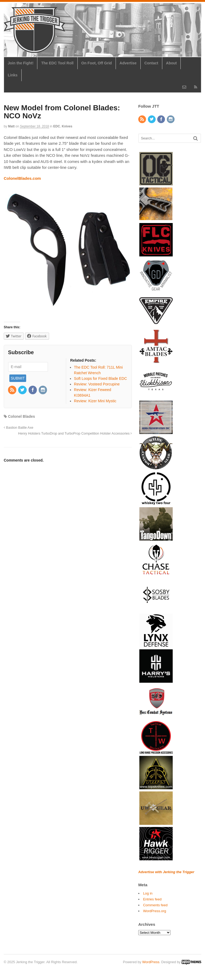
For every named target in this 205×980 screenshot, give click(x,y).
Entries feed (152, 899)
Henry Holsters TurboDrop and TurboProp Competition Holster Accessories (75, 434)
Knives (67, 126)
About (171, 63)
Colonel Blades (21, 416)
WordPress (151, 962)
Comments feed (155, 905)
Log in (148, 893)
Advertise (128, 63)
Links (13, 75)
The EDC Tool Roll (57, 63)
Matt (11, 126)
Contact (151, 63)
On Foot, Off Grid (97, 63)
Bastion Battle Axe (19, 428)
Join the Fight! (21, 63)
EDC (57, 126)
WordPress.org (155, 911)
